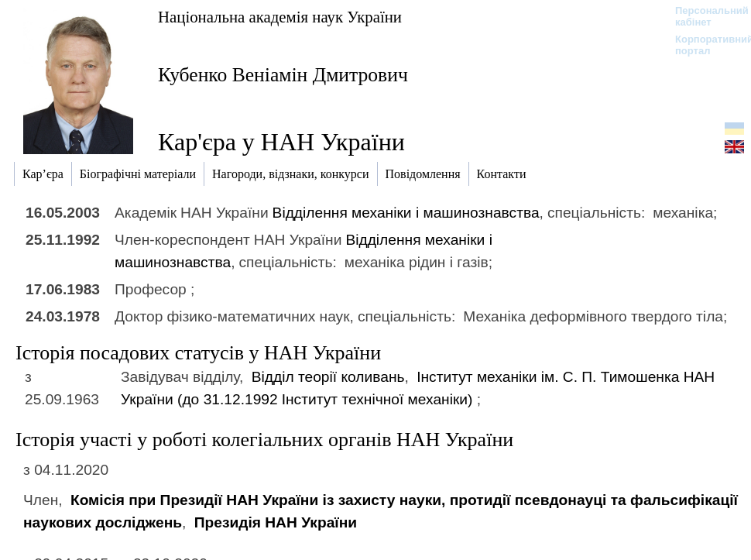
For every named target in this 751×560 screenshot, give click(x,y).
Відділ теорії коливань (328, 377)
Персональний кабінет (704, 16)
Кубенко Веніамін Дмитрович (283, 75)
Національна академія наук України (280, 17)
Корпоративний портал (704, 45)
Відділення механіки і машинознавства (406, 213)
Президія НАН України (276, 522)
